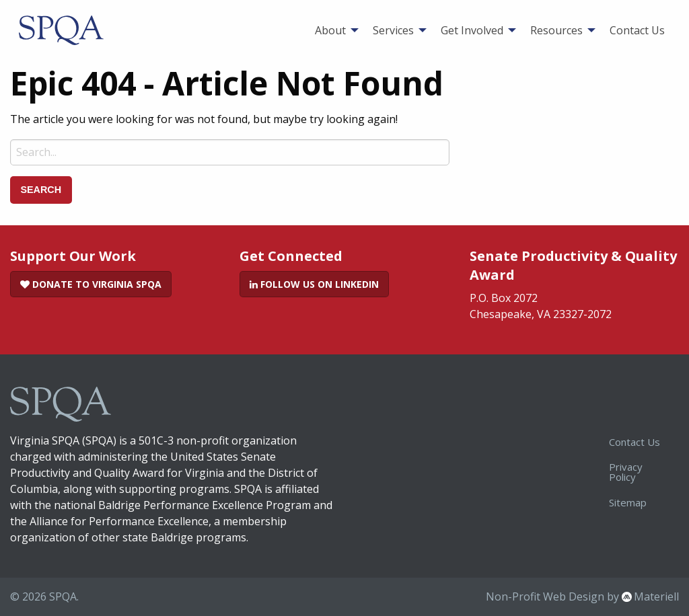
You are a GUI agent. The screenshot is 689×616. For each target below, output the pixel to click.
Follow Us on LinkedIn (314, 284)
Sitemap (628, 502)
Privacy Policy (626, 472)
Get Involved (472, 30)
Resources (556, 30)
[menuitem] (333, 30)
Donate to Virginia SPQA (91, 284)
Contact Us (637, 30)
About (330, 30)
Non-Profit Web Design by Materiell (582, 596)
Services (393, 30)
